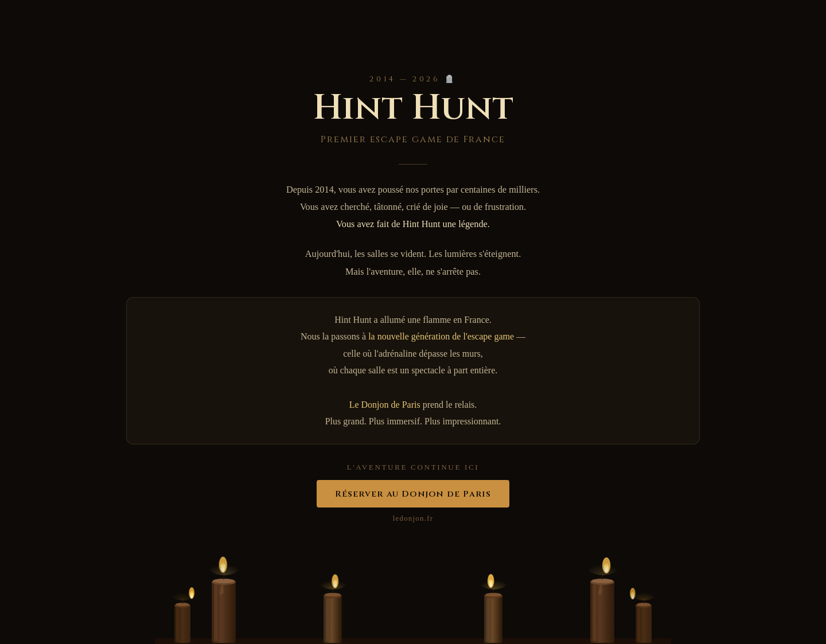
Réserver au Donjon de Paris (413, 494)
